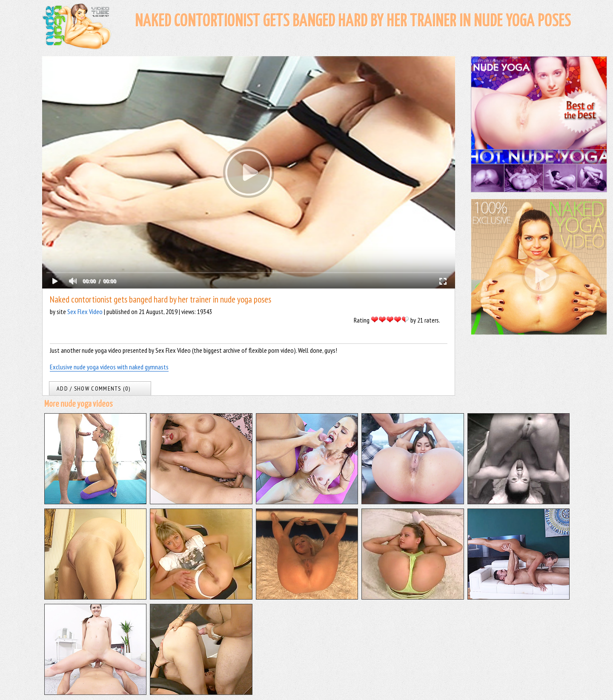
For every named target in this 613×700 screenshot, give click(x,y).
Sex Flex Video (85, 311)
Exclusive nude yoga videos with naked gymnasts (109, 367)
